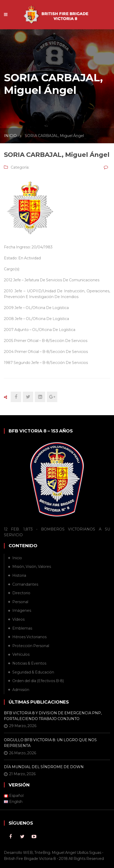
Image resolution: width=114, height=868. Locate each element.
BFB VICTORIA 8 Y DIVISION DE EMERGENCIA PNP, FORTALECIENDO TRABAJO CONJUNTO (53, 716)
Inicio (17, 558)
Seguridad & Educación (33, 672)
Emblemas (22, 628)
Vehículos (21, 654)
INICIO (10, 136)
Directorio (21, 593)
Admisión (21, 690)
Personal (20, 602)
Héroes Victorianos (29, 637)
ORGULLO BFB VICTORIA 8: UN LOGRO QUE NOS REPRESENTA (50, 743)
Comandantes (25, 584)
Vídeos (18, 619)
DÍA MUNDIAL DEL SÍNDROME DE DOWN (44, 767)
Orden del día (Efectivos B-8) (38, 681)
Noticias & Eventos (29, 663)
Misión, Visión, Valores (32, 567)
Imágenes (22, 610)
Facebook (10, 837)
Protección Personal (31, 646)
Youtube (34, 837)
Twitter (22, 837)
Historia (19, 575)
